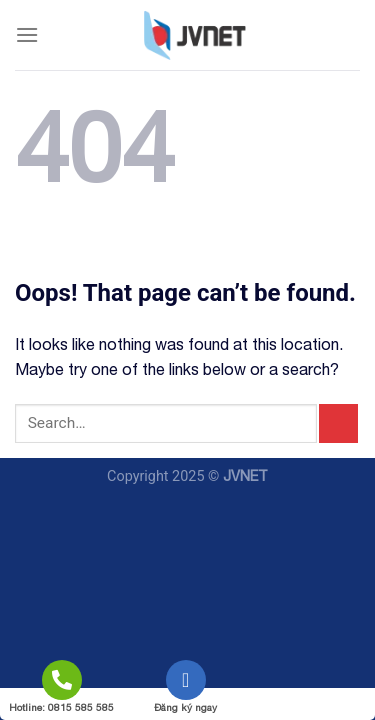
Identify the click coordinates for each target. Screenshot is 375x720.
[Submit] (338, 423)
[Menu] (27, 34)
